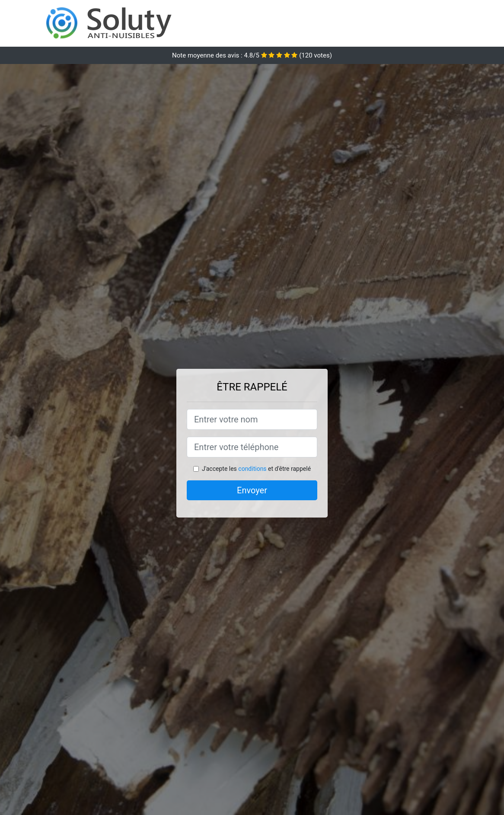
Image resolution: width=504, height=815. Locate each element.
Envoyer (252, 490)
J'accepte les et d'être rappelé (256, 469)
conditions (252, 469)
